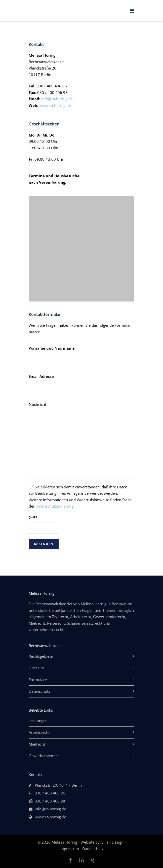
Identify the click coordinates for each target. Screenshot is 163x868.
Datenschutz (39, 691)
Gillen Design (113, 842)
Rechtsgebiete (41, 656)
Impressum (70, 849)
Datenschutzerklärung (54, 506)
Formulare (38, 680)
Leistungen (38, 721)
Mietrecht (37, 744)
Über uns (37, 668)
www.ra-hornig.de (55, 105)
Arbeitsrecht (39, 732)
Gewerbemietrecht (45, 756)
